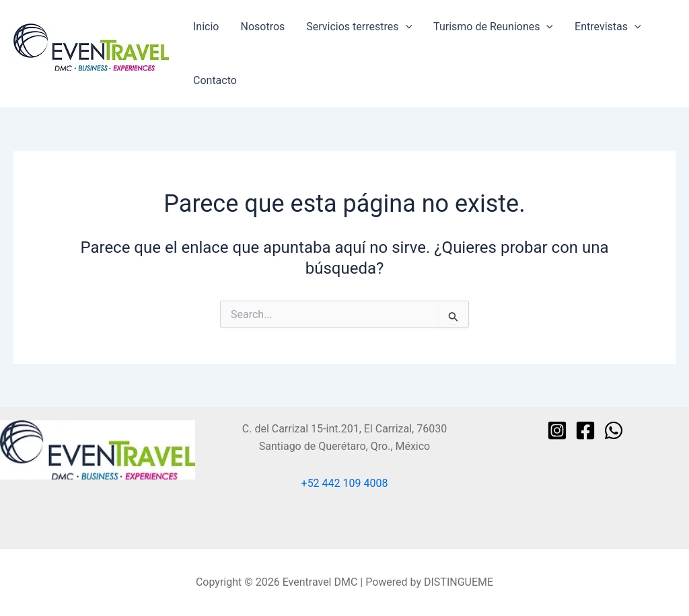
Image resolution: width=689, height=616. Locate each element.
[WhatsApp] (614, 430)
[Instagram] (557, 430)
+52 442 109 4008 (345, 483)
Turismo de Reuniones (493, 27)
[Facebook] (585, 430)
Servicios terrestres (359, 27)
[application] (406, 27)
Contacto (215, 80)
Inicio (206, 27)
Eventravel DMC (51, 77)
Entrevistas (608, 27)
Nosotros (262, 27)
